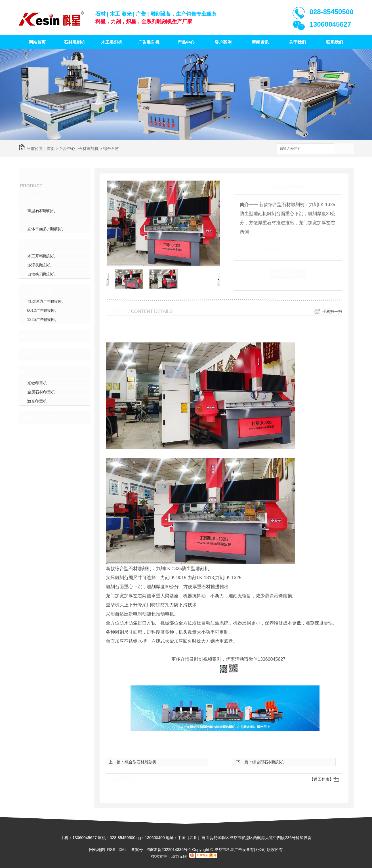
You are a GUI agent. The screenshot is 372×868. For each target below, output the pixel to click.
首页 (51, 149)
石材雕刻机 (74, 42)
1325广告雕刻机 (42, 319)
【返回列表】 (321, 779)
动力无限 (179, 856)
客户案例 (223, 42)
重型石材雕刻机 (41, 211)
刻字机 (35, 354)
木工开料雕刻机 (41, 256)
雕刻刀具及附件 (45, 418)
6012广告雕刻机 (42, 310)
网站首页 (37, 42)
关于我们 (297, 42)
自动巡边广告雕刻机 (45, 301)
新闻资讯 (260, 42)
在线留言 (288, 274)
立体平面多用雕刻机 (45, 229)
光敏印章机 (37, 383)
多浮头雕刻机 (39, 265)
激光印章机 (37, 401)
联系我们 (335, 42)
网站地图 (97, 850)
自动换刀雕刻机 (41, 274)
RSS (112, 850)
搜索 (344, 149)
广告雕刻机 (149, 42)
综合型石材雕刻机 (140, 762)
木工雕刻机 (112, 42)
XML (123, 850)
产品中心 (186, 42)
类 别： (250, 249)
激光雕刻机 (40, 336)
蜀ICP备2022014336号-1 (169, 850)
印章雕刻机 (40, 372)
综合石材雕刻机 (41, 220)
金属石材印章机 (41, 392)
